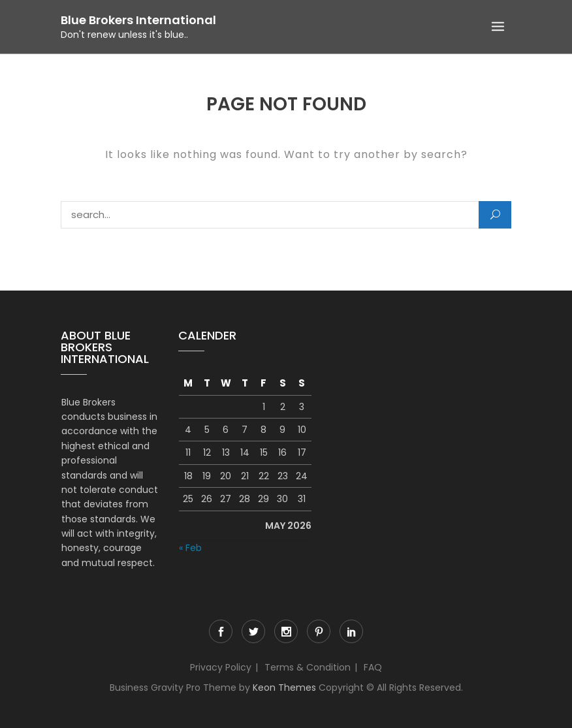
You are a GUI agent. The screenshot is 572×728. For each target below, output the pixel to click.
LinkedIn (351, 631)
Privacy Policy (221, 667)
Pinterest (319, 631)
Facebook (221, 631)
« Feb (190, 548)
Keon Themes (284, 688)
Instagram (286, 631)
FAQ (373, 667)
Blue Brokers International (138, 20)
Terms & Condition (308, 667)
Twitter (253, 631)
